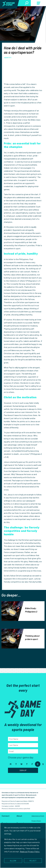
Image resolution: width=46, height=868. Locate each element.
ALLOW (13, 861)
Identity (8, 58)
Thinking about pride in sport (32, 637)
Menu (38, 4)
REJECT (33, 861)
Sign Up (23, 770)
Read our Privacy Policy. (30, 851)
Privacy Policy (36, 821)
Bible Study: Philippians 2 (31, 610)
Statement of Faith (38, 816)
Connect (6, 816)
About (19, 816)
